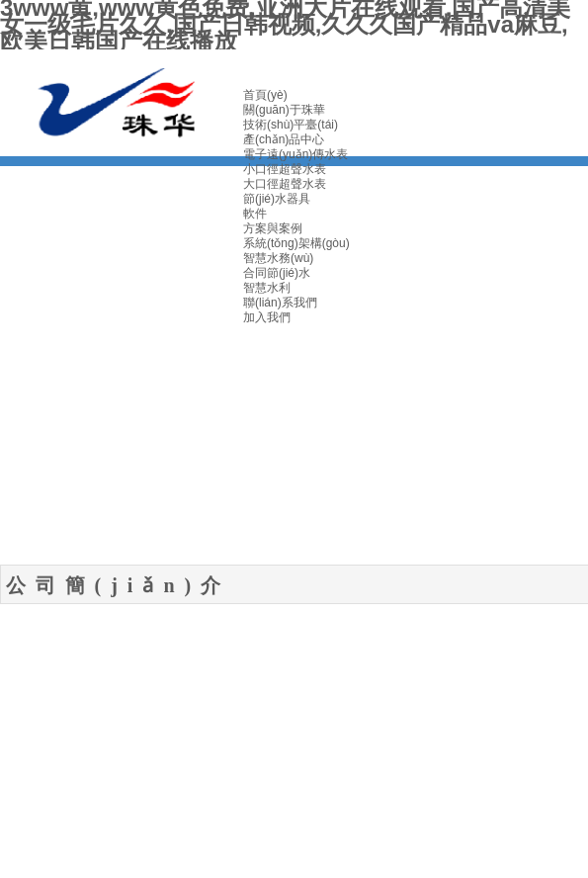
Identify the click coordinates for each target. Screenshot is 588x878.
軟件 (255, 214)
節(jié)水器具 (277, 199)
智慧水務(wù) (278, 258)
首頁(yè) (265, 95)
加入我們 (267, 317)
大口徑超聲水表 (285, 184)
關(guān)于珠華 (284, 110)
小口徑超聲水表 (285, 169)
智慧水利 (267, 288)
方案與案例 (273, 228)
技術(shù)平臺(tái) (291, 125)
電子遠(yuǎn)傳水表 (295, 154)
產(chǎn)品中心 (284, 139)
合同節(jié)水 (277, 273)
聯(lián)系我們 (280, 303)
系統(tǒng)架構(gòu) (296, 243)
